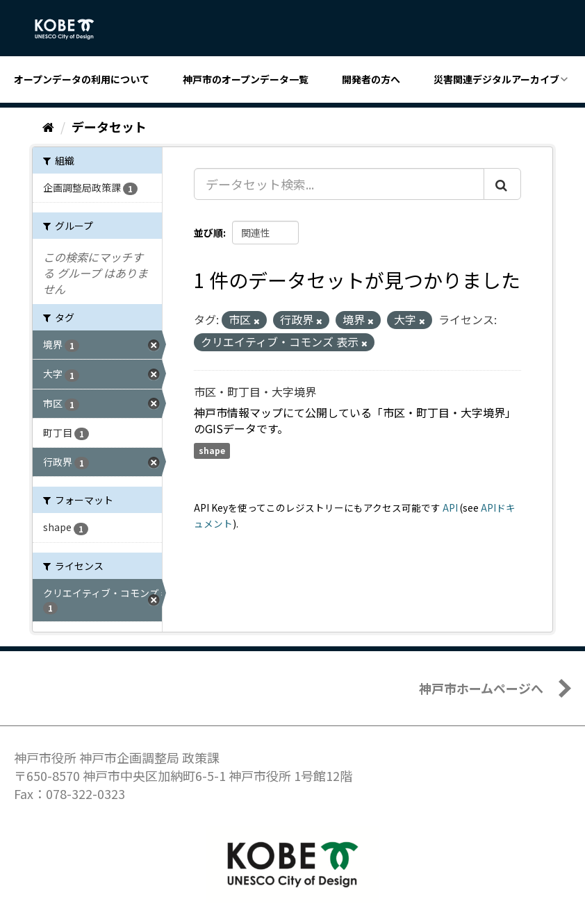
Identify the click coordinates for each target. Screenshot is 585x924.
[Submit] (502, 184)
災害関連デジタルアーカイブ (496, 79)
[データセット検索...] (339, 184)
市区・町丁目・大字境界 (255, 392)
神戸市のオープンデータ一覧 (246, 79)
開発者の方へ (371, 79)
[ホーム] (48, 126)
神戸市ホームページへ (481, 688)
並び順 (208, 233)
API (450, 507)
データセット (109, 126)
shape (212, 450)
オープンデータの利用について (82, 79)
